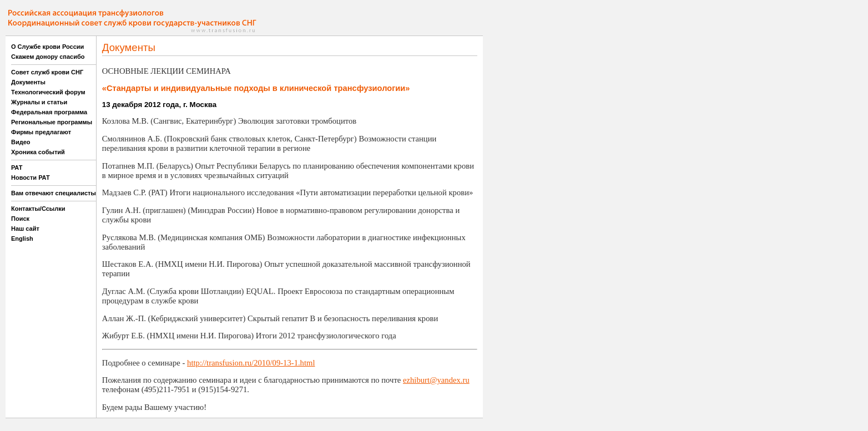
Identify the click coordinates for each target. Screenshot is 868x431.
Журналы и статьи (39, 102)
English (22, 239)
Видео (21, 142)
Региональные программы (52, 122)
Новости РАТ (31, 178)
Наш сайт (25, 229)
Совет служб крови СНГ (47, 72)
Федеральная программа (49, 112)
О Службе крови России (47, 47)
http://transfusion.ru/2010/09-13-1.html (251, 363)
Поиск (20, 219)
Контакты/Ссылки (38, 209)
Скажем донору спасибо (48, 57)
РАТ (17, 168)
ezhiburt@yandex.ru (436, 380)
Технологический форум (48, 92)
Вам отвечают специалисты (54, 193)
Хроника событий (38, 152)
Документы (28, 82)
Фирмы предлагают (41, 132)
